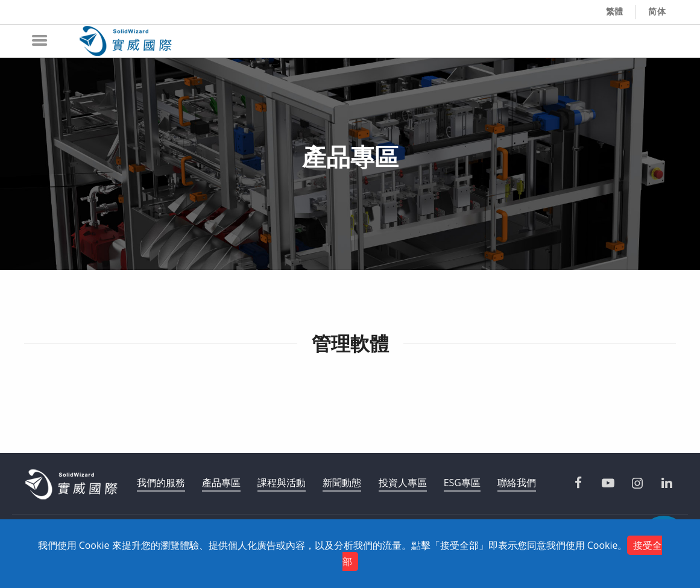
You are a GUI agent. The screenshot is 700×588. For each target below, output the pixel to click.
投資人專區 (403, 483)
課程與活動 (282, 483)
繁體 (615, 11)
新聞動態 (342, 483)
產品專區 (221, 483)
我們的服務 (161, 483)
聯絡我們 (517, 483)
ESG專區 (462, 483)
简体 (657, 11)
